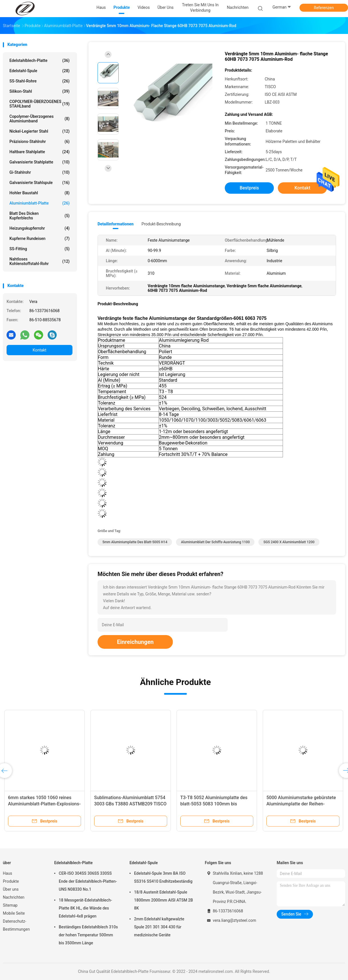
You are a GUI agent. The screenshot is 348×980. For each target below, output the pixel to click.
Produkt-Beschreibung (161, 224)
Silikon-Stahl (40, 91)
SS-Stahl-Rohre (40, 81)
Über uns (11, 889)
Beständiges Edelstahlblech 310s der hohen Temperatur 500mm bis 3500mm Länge (88, 935)
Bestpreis (249, 188)
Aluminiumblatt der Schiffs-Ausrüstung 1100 (215, 542)
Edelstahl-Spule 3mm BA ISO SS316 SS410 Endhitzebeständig (163, 877)
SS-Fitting (40, 249)
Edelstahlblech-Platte (40, 60)
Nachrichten (14, 897)
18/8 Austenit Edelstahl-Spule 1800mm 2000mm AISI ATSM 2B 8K (163, 900)
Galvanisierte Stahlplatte (40, 162)
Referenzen (324, 8)
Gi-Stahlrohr (40, 172)
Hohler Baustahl (40, 193)
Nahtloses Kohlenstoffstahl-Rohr (40, 261)
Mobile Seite (14, 913)
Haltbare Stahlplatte (40, 152)
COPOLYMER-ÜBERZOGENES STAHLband (40, 104)
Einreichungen (135, 642)
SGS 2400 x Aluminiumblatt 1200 (289, 542)
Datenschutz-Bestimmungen (16, 925)
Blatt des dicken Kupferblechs (40, 216)
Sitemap (10, 905)
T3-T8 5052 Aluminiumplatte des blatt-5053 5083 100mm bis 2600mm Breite (214, 804)
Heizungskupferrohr (40, 228)
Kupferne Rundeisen (40, 239)
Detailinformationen (116, 224)
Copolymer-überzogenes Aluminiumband (40, 119)
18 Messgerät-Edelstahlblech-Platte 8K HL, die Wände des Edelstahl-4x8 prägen (85, 908)
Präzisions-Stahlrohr (40, 142)
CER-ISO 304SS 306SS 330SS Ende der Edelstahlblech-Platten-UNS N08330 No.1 (88, 881)
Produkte (11, 881)
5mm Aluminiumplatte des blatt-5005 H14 (135, 542)
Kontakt (39, 350)
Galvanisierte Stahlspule (40, 183)
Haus (8, 873)
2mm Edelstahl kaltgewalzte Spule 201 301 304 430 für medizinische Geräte (159, 927)
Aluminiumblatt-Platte (40, 203)
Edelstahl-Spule (40, 71)
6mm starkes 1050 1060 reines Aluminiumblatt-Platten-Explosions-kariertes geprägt (44, 804)
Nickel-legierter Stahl (40, 131)
